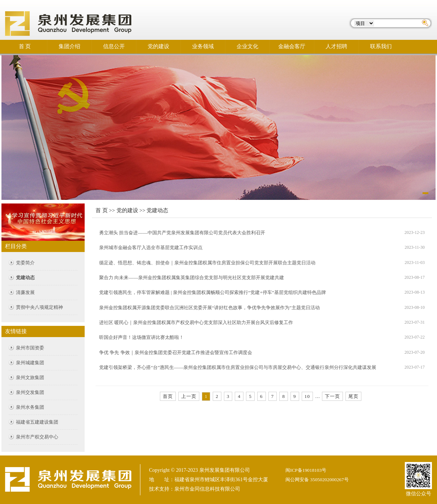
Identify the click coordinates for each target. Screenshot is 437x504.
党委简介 (25, 263)
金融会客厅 (292, 46)
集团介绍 (69, 46)
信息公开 (114, 46)
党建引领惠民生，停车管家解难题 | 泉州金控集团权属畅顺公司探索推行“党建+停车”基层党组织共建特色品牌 (213, 292)
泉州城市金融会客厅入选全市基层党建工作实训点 (151, 247)
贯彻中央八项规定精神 (39, 307)
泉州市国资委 (30, 348)
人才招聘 (336, 46)
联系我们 (381, 46)
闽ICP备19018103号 (306, 470)
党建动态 (25, 278)
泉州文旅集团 (30, 377)
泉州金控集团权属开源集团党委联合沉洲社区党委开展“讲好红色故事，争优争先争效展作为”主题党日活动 (209, 308)
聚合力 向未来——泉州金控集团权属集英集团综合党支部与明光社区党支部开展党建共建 (192, 278)
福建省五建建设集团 (37, 422)
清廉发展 (25, 292)
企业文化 (247, 46)
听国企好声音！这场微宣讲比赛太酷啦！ (141, 337)
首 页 (25, 46)
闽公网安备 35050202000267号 (317, 480)
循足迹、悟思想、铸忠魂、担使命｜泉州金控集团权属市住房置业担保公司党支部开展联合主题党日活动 (207, 263)
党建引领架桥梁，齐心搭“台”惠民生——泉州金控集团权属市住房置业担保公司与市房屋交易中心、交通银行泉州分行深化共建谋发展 (238, 367)
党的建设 (158, 46)
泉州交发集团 (30, 392)
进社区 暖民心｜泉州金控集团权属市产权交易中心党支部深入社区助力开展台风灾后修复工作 (196, 322)
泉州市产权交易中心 (37, 437)
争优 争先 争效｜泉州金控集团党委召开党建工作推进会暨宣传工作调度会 (176, 352)
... (318, 396)
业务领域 (203, 46)
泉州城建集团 (30, 363)
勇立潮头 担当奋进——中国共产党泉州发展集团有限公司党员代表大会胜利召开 (182, 233)
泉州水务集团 (30, 407)
